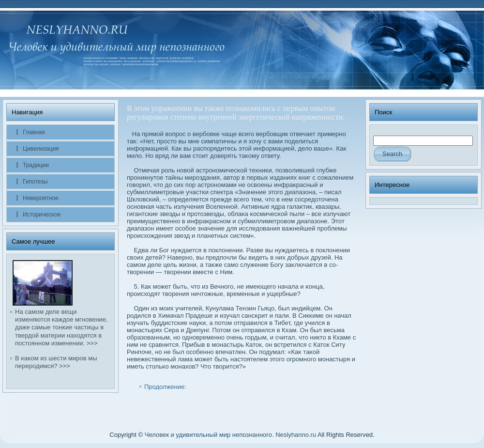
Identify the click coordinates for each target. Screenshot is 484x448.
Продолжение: (165, 387)
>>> (92, 343)
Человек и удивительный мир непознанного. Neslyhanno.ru (230, 435)
